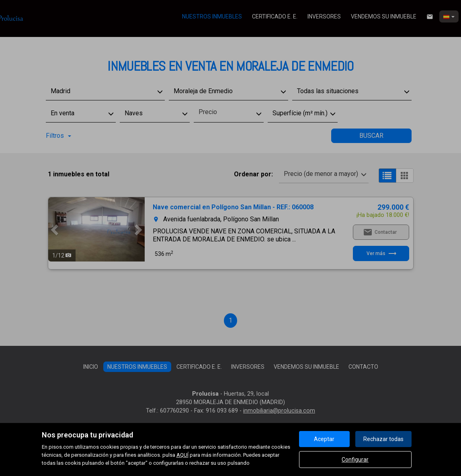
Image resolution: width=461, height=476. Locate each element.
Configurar (355, 460)
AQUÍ (182, 455)
